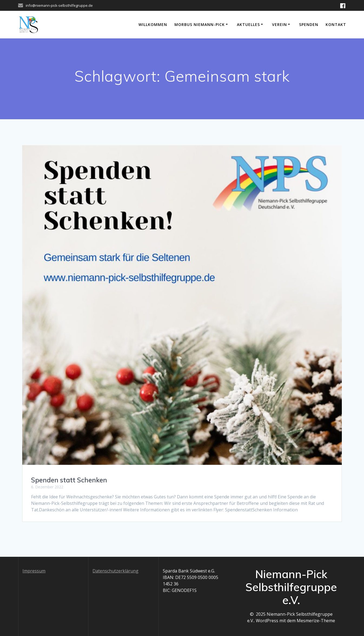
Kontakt (336, 24)
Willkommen (153, 24)
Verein (279, 24)
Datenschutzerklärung (115, 571)
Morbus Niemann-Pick (200, 24)
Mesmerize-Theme (316, 621)
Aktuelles (248, 24)
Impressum (34, 571)
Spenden (309, 24)
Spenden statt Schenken (69, 480)
